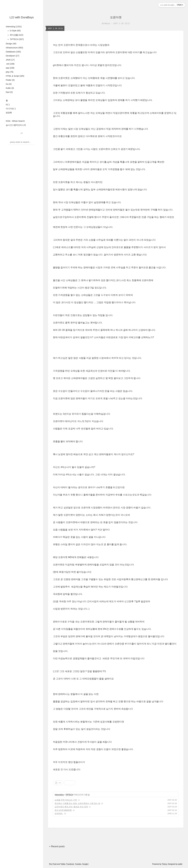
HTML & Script (15, 76)
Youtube (78, 864)
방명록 (9, 113)
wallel (180, 864)
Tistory (164, 864)
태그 (8, 105)
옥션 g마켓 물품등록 (63, 810)
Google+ (86, 864)
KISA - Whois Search (15, 121)
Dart (9, 92)
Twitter (63, 864)
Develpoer (13, 56)
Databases (13, 52)
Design (11, 44)
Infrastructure (14, 48)
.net (10, 64)
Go (9, 84)
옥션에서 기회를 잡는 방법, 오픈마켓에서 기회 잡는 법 (77, 803)
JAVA (10, 60)
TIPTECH (16, 39)
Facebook (70, 864)
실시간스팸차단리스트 (16, 125)
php (10, 72)
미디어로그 (11, 109)
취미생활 (16, 35)
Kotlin (10, 88)
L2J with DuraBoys (22, 17)
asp (10, 68)
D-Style (15, 31)
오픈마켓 (116, 17)
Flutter (10, 80)
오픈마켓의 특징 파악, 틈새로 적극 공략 (71, 807)
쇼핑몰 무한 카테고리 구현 (66, 800)
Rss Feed (53, 864)
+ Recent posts (57, 846)
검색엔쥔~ (59, 813)
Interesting (14, 27)
